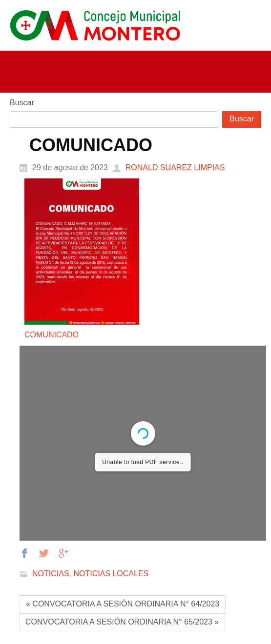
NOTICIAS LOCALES (111, 574)
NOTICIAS (51, 574)
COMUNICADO (52, 335)
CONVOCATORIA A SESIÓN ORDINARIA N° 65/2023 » (122, 622)
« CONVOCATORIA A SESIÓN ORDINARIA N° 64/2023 (123, 604)
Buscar (22, 103)
